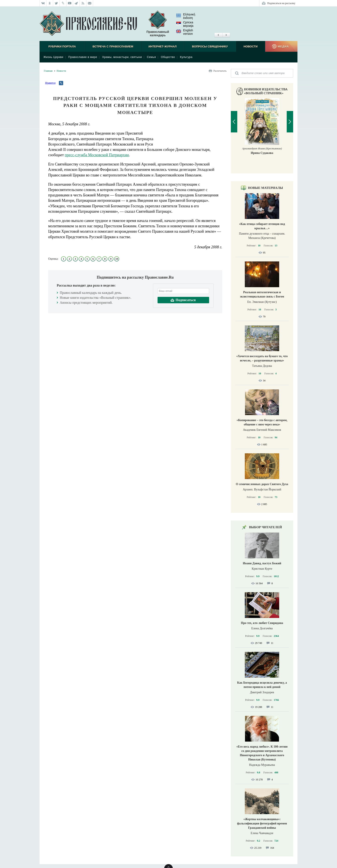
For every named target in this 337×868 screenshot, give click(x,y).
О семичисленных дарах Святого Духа (262, 484)
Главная (48, 71)
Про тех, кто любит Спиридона (262, 623)
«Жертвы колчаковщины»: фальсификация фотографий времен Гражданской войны (262, 823)
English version (185, 32)
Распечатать (220, 71)
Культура (186, 57)
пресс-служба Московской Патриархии (97, 155)
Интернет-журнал (163, 46)
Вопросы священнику (210, 46)
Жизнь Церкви (53, 57)
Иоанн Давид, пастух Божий (262, 563)
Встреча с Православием (113, 46)
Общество (168, 57)
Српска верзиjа (185, 24)
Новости (250, 46)
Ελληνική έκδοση (186, 16)
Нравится (50, 83)
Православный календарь (158, 24)
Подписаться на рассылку (281, 3)
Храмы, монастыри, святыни (122, 57)
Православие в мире (83, 57)
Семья (152, 57)
